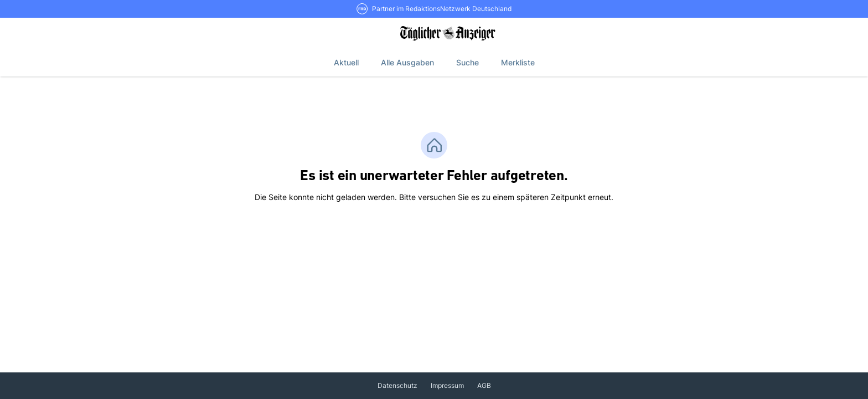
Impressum (447, 385)
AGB (484, 385)
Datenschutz (397, 385)
